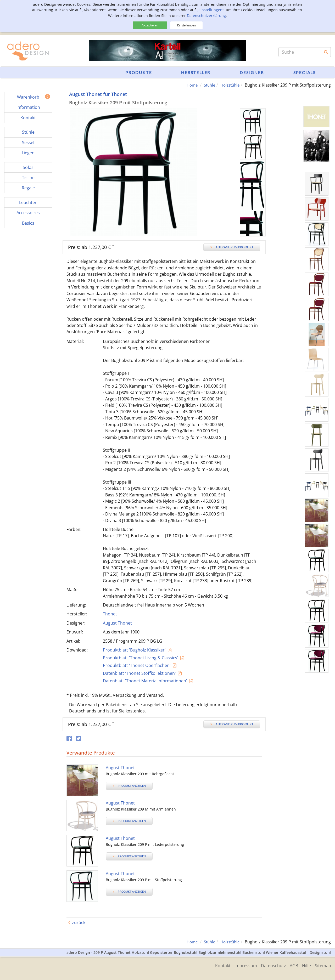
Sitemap (323, 965)
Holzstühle (229, 85)
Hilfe (305, 965)
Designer (252, 72)
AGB (291, 965)
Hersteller (196, 72)
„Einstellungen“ (210, 10)
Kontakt (216, 965)
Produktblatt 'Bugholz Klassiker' (134, 650)
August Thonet (117, 623)
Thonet (110, 614)
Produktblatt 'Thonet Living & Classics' (141, 658)
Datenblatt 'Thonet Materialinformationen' (145, 681)
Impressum (240, 965)
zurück (79, 922)
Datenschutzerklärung (206, 16)
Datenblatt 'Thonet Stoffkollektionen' (139, 673)
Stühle (207, 85)
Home (188, 85)
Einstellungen (186, 25)
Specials (305, 72)
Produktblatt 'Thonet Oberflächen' (137, 665)
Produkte (139, 72)
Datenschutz (269, 965)
